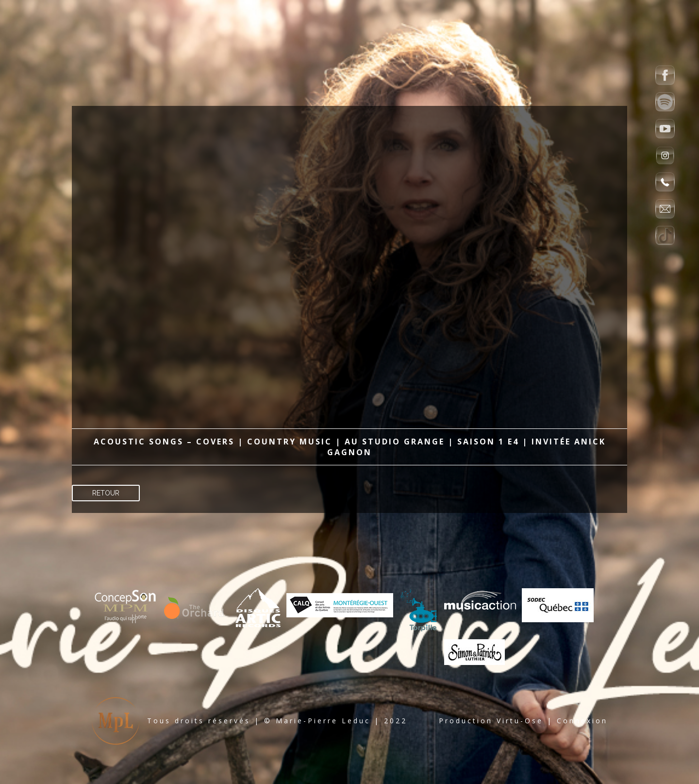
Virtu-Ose (520, 721)
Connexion (582, 721)
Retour (106, 493)
